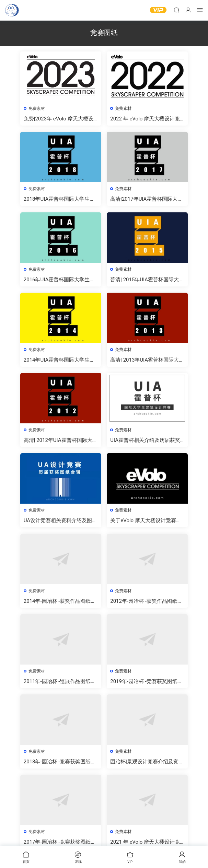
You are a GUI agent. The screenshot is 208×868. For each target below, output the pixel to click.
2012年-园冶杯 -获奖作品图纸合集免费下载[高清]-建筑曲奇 (147, 605)
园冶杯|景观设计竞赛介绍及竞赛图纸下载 (145, 767)
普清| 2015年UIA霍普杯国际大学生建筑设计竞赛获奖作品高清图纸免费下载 (147, 281)
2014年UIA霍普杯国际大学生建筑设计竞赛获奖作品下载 (60, 362)
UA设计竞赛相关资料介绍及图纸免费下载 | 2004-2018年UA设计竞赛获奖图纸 (60, 524)
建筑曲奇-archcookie (12, 10)
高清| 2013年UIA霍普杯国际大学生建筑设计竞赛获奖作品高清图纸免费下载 (147, 362)
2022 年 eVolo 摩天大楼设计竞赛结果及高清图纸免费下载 (146, 119)
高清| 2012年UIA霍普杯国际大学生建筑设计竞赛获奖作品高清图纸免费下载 (60, 443)
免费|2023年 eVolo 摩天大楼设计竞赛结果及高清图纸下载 (59, 119)
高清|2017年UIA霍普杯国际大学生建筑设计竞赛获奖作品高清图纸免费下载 (147, 200)
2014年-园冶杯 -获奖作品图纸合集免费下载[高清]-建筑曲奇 (61, 605)
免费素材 (37, 108)
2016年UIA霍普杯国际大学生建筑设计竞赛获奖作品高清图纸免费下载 (60, 281)
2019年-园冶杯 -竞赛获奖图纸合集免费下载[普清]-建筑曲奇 (147, 686)
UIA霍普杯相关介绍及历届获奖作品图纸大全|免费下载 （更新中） (146, 443)
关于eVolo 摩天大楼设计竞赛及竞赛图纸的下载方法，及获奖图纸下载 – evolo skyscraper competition (147, 524)
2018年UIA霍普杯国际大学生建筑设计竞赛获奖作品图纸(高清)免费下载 (60, 200)
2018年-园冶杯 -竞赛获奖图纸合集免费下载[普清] (61, 767)
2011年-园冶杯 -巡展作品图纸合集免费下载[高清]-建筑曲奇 (61, 686)
